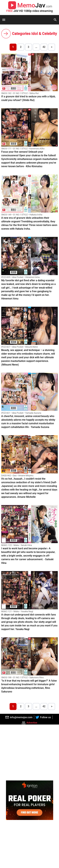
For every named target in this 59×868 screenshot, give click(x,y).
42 (44, 47)
